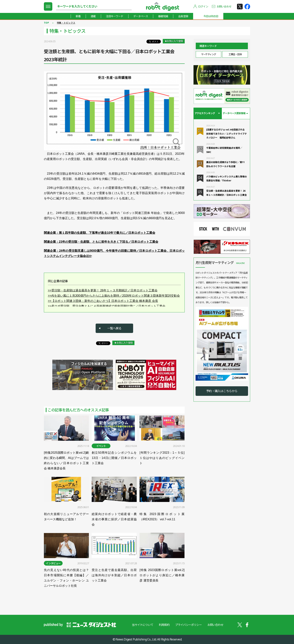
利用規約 (164, 625)
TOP (46, 23)
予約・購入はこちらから (222, 391)
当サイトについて (142, 625)
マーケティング (208, 54)
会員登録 (183, 16)
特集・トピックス (66, 23)
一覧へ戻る (114, 328)
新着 (78, 16)
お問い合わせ (224, 6)
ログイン (203, 6)
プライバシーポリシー (188, 625)
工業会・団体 (235, 54)
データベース (141, 16)
